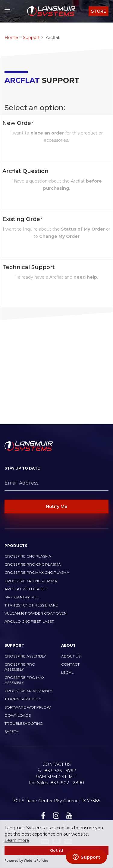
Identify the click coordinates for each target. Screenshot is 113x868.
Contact (70, 664)
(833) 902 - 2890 (67, 783)
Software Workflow (28, 707)
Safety (11, 732)
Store (99, 11)
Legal (67, 672)
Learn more (17, 840)
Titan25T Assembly (23, 699)
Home (11, 38)
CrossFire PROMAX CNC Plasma (37, 572)
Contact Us (57, 764)
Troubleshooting (24, 723)
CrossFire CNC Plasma (28, 556)
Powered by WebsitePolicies (26, 860)
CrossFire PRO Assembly (20, 667)
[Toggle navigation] (9, 11)
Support (31, 38)
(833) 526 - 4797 (60, 771)
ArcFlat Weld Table (26, 589)
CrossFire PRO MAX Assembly (25, 680)
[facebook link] (42, 817)
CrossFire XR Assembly (28, 691)
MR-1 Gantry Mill (22, 597)
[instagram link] (55, 817)
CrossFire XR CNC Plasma (31, 581)
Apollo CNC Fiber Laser (30, 621)
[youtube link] (69, 817)
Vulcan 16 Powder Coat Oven (36, 613)
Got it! (56, 850)
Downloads (18, 715)
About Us (71, 656)
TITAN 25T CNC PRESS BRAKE (31, 605)
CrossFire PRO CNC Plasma (33, 564)
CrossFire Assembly (25, 656)
